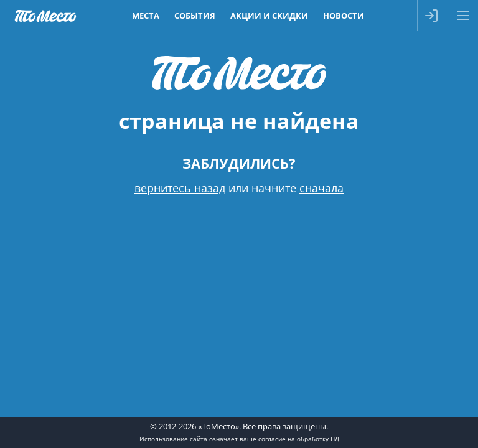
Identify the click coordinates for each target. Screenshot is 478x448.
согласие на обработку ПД (299, 439)
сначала (321, 188)
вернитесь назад (180, 188)
